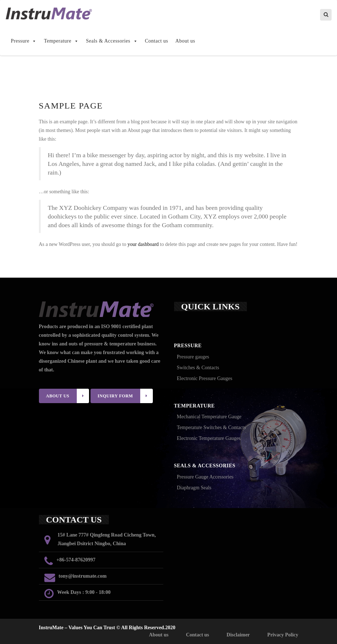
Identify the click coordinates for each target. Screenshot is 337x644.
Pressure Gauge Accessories (205, 477)
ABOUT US (68, 396)
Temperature (61, 41)
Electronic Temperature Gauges (209, 438)
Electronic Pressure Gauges (205, 378)
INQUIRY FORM (125, 396)
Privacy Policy (283, 635)
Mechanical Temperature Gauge (209, 417)
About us (185, 41)
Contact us (157, 41)
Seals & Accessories (112, 41)
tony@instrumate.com (83, 576)
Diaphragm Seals (194, 488)
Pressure (24, 41)
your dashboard (143, 244)
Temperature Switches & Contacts (211, 427)
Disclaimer (238, 635)
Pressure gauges (193, 357)
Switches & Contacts (198, 368)
